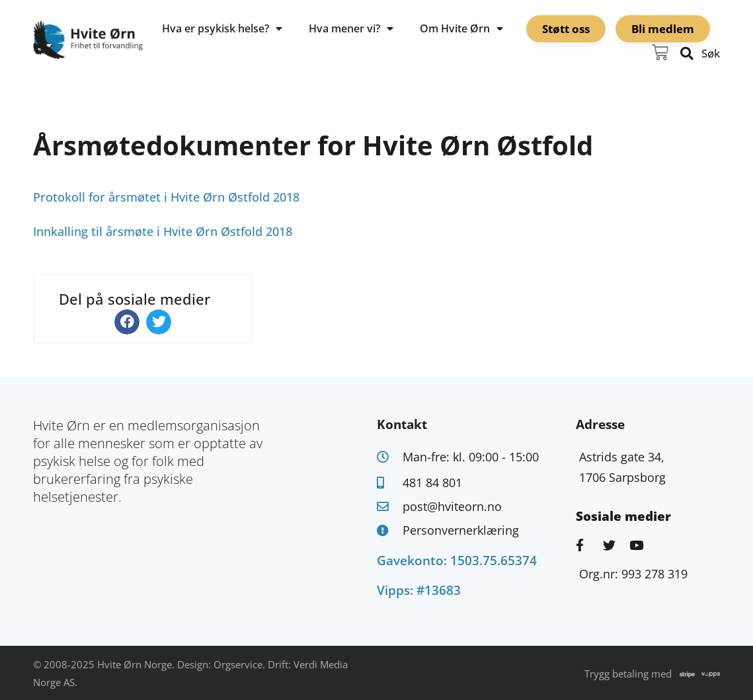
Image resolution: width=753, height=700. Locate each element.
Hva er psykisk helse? (222, 28)
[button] (127, 322)
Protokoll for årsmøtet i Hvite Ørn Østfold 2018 (166, 197)
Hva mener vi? (351, 28)
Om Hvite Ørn (461, 28)
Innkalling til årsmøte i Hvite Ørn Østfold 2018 (163, 231)
